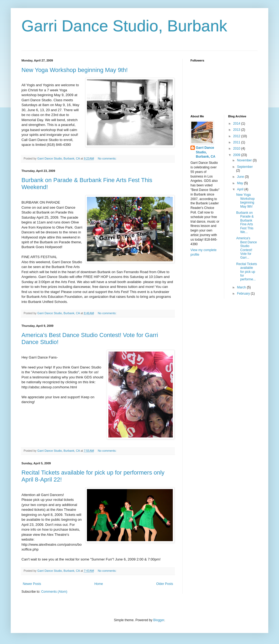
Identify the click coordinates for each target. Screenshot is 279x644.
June (241, 177)
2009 (237, 155)
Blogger (159, 620)
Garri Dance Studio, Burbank (124, 26)
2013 (237, 130)
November (245, 160)
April (241, 189)
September (245, 167)
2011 (237, 142)
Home (99, 584)
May (240, 183)
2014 (237, 124)
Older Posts (165, 584)
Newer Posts (32, 584)
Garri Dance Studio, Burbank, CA (206, 152)
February (244, 294)
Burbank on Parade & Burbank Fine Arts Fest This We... (245, 222)
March (242, 287)
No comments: (107, 158)
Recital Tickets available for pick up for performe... (246, 272)
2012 (237, 136)
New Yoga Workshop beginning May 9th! (75, 70)
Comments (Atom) (54, 592)
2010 (237, 149)
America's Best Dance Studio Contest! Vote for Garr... (246, 248)
